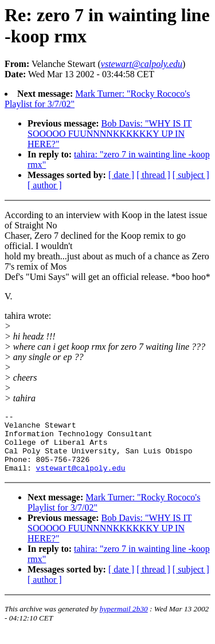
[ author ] (45, 185)
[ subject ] (191, 175)
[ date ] (121, 175)
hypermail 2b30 (124, 621)
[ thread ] (153, 175)
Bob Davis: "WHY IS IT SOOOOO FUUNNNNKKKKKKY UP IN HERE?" (110, 134)
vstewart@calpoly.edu (81, 480)
